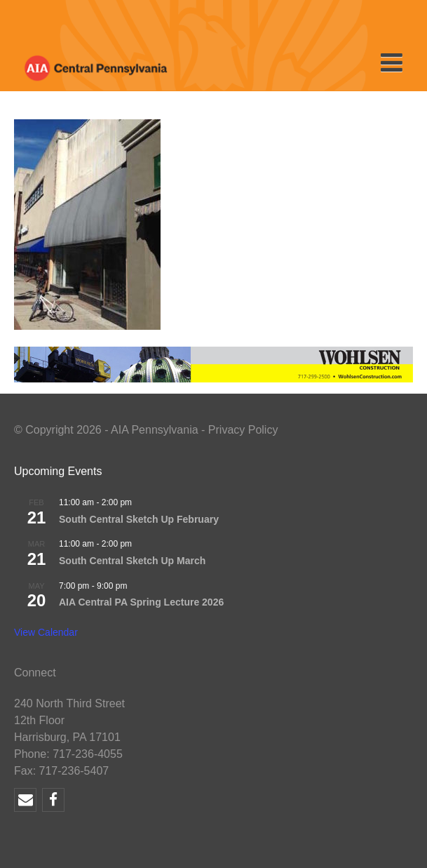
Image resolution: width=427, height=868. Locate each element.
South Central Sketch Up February (139, 519)
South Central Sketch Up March (132, 561)
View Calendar (46, 632)
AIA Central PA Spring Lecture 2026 (141, 602)
